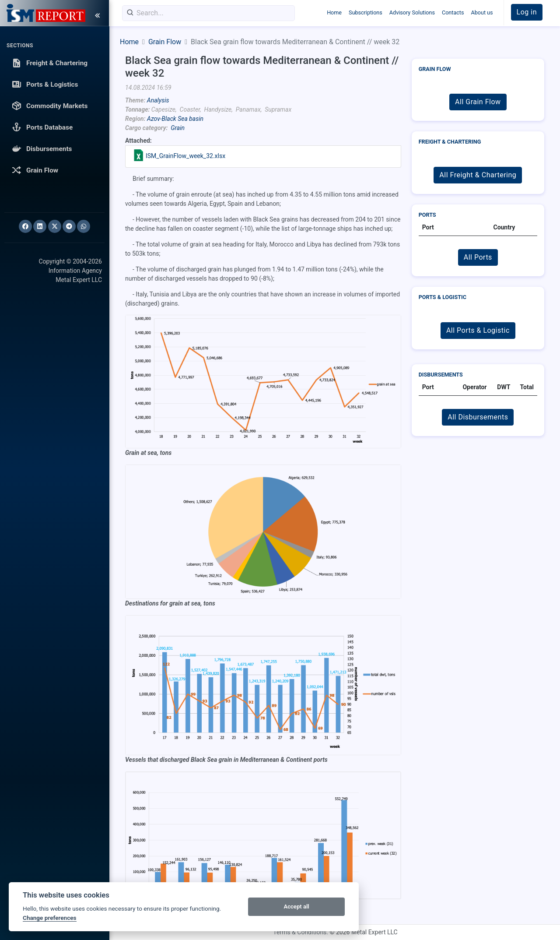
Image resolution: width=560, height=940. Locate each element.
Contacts (453, 12)
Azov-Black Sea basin (175, 119)
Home (334, 12)
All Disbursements (478, 417)
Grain (178, 128)
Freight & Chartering (450, 142)
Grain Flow (165, 42)
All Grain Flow (478, 102)
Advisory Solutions (412, 12)
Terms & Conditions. (301, 932)
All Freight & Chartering (478, 175)
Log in (527, 12)
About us (482, 12)
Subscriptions (366, 12)
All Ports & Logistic (478, 330)
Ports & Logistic (443, 297)
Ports (427, 215)
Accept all (296, 907)
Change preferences (50, 918)
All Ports (478, 257)
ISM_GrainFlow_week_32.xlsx (185, 156)
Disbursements (441, 375)
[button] (527, 12)
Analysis (158, 100)
